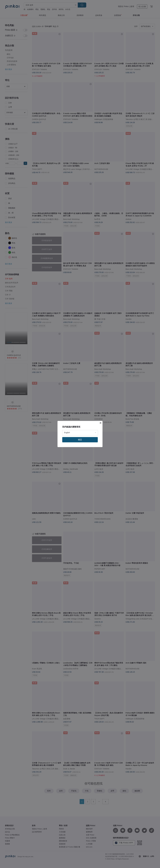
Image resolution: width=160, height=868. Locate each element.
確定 (80, 440)
